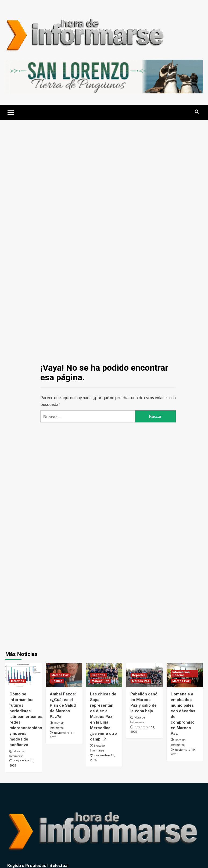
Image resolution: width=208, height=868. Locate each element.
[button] (11, 112)
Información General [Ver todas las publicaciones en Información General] (181, 674)
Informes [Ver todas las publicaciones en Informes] (18, 681)
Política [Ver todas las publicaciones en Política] (57, 681)
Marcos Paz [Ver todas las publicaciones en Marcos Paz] (60, 675)
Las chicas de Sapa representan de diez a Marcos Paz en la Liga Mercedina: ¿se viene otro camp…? (103, 717)
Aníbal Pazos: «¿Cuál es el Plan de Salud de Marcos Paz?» (63, 705)
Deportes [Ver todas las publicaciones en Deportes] (98, 675)
